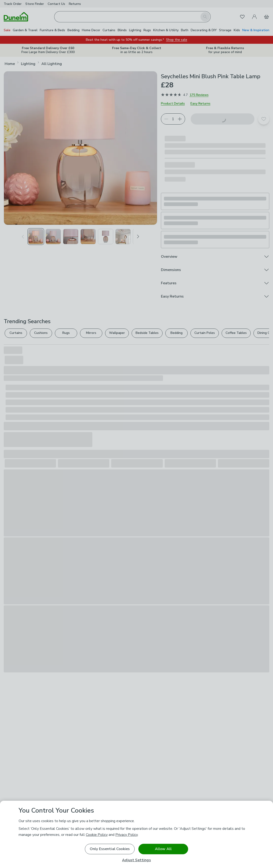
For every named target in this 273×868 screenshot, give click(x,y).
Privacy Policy (127, 835)
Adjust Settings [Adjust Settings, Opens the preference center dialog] (136, 860)
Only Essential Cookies (110, 849)
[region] (136, 834)
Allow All (163, 849)
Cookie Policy (97, 835)
